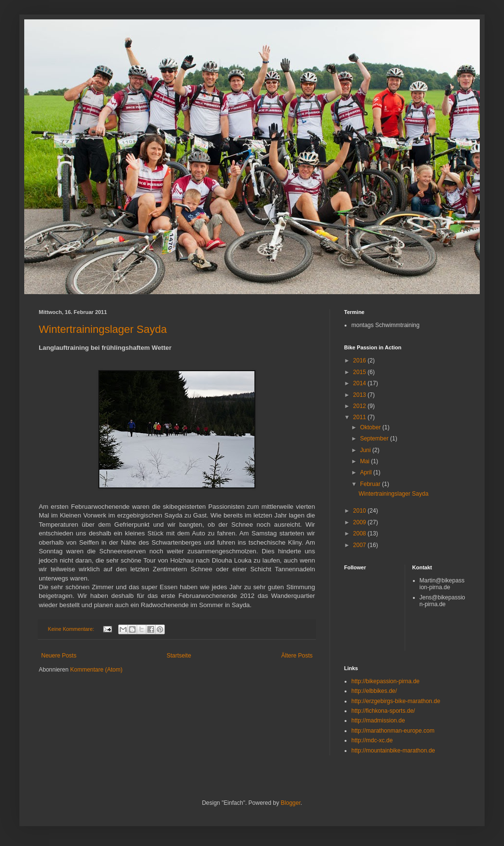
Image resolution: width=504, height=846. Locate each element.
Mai (366, 461)
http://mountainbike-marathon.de (393, 751)
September (375, 439)
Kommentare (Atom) (96, 670)
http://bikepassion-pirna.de (386, 681)
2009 (361, 522)
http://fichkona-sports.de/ (383, 711)
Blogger (291, 803)
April (367, 472)
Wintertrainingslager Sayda (103, 329)
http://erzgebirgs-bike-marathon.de (396, 701)
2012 (361, 406)
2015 (361, 372)
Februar (371, 484)
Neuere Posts (59, 656)
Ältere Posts (297, 656)
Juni (366, 450)
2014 (361, 383)
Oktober (371, 427)
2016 (361, 360)
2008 (361, 533)
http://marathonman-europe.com (393, 731)
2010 (361, 511)
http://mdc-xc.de (372, 740)
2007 (361, 545)
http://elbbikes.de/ (374, 691)
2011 (361, 417)
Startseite (179, 656)
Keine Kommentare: (72, 629)
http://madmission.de (378, 721)
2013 (361, 395)
